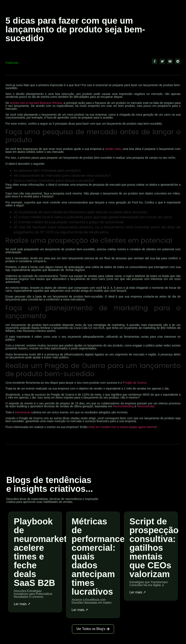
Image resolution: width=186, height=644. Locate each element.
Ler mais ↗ (22, 604)
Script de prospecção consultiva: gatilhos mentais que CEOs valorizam (154, 548)
